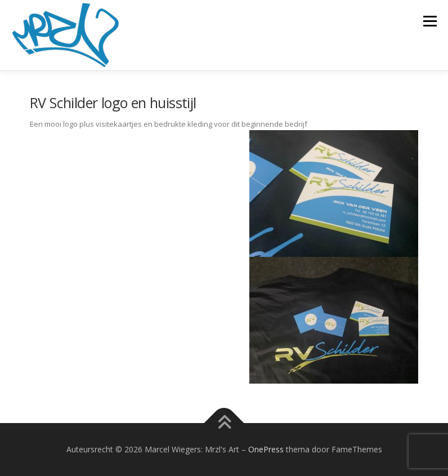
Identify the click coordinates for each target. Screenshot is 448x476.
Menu (430, 21)
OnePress (266, 449)
